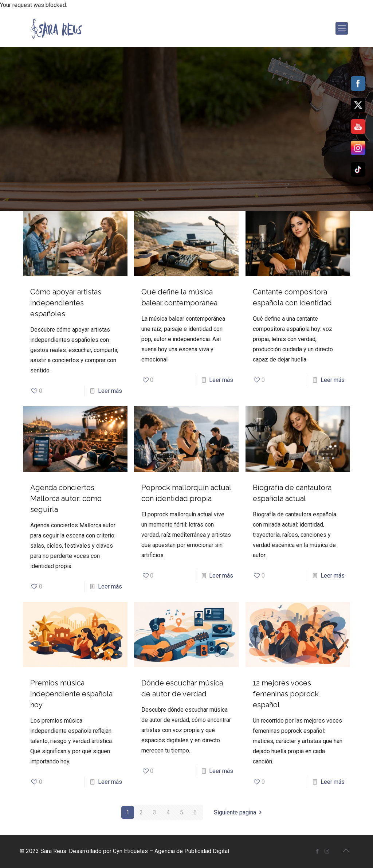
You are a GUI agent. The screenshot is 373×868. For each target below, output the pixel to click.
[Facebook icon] (317, 851)
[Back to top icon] (346, 851)
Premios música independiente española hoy (71, 694)
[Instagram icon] (327, 851)
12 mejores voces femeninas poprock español (286, 694)
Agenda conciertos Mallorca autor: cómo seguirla (66, 498)
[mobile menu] (342, 28)
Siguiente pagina (239, 812)
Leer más (110, 391)
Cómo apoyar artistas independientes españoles (66, 303)
